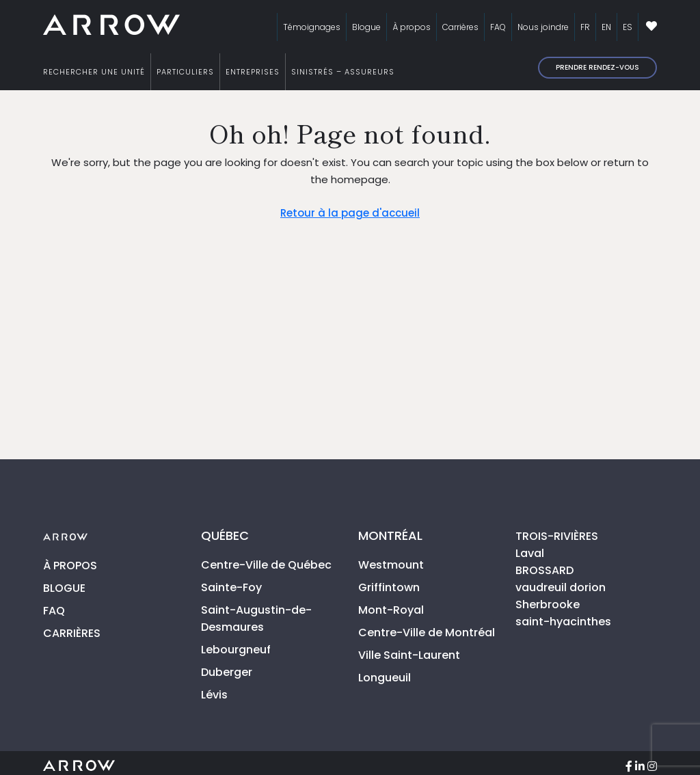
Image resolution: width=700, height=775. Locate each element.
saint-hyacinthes (563, 622)
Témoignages (312, 27)
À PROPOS (70, 566)
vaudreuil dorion (561, 587)
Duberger (227, 672)
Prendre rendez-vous (597, 67)
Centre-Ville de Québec (266, 565)
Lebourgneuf (236, 650)
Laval (530, 553)
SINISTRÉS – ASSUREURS (343, 72)
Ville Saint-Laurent (409, 655)
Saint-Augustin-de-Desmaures (256, 618)
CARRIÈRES (72, 633)
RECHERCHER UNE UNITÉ (94, 72)
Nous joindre (543, 27)
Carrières (460, 27)
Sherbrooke (548, 604)
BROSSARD (544, 570)
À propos (412, 27)
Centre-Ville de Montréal (427, 633)
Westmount (391, 565)
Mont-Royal (391, 610)
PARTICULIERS (185, 72)
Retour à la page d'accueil (350, 213)
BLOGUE (64, 588)
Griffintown (389, 587)
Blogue (366, 27)
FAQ (498, 27)
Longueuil (385, 678)
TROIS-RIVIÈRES (557, 536)
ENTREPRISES (253, 72)
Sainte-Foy (231, 587)
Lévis (214, 695)
